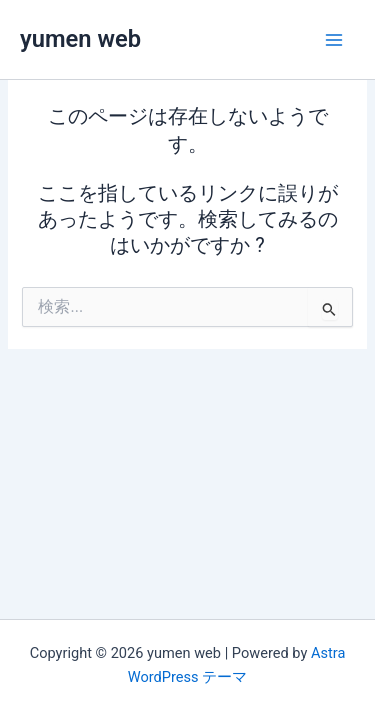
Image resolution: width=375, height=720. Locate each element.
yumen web (80, 39)
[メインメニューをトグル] (334, 40)
